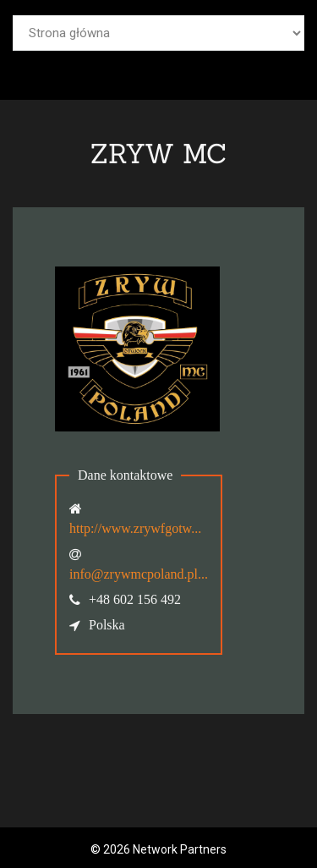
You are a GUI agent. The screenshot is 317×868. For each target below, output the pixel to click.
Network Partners (180, 849)
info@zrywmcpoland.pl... (139, 574)
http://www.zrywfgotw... (135, 528)
